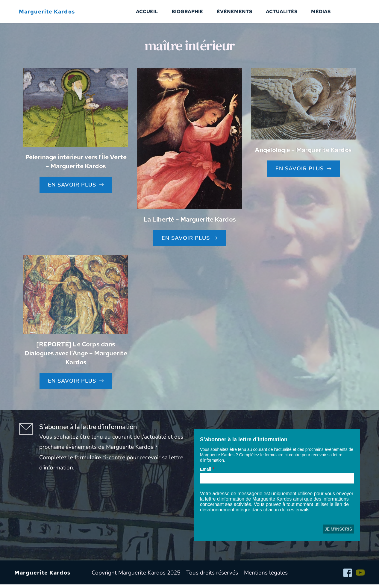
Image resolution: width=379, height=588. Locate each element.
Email (206, 473)
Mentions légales (266, 576)
